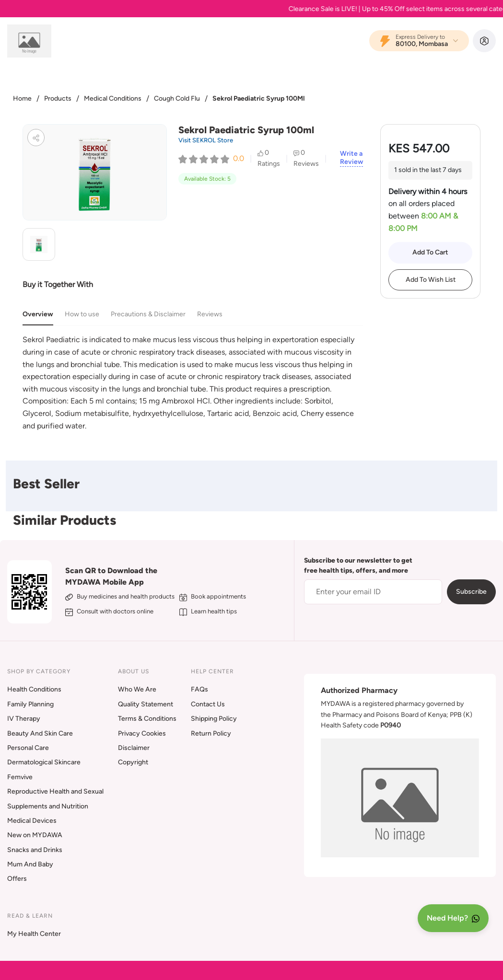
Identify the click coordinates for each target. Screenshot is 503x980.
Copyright (133, 762)
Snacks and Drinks (35, 850)
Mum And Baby (30, 864)
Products (58, 98)
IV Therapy (24, 719)
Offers (17, 879)
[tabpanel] (193, 383)
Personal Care (28, 748)
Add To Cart (430, 252)
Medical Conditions (113, 98)
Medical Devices (32, 821)
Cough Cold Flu (177, 98)
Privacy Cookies (142, 733)
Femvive (20, 777)
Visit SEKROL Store (206, 140)
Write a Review (351, 158)
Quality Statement (146, 704)
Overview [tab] (38, 314)
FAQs (199, 689)
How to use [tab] (82, 314)
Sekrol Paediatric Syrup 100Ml (258, 98)
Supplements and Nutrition (48, 806)
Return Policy (211, 733)
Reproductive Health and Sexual (55, 791)
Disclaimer (134, 748)
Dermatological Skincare (44, 762)
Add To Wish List (431, 280)
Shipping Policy (214, 719)
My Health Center (34, 934)
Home (22, 98)
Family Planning (30, 704)
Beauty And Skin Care (40, 733)
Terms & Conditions (147, 719)
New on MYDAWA (35, 835)
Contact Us (208, 704)
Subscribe (471, 592)
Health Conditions (34, 689)
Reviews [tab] (210, 314)
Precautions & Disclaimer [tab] (148, 314)
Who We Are (137, 689)
